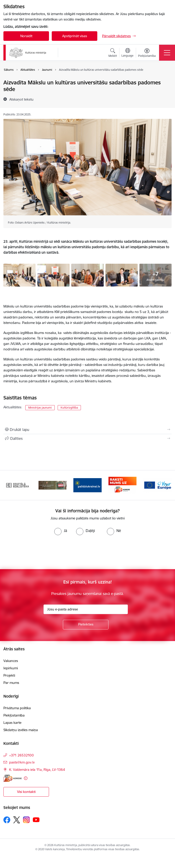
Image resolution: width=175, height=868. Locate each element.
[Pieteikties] (86, 625)
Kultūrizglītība (69, 408)
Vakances (11, 661)
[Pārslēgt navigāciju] (167, 53)
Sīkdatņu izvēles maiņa (21, 730)
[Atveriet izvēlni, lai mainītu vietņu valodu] (127, 53)
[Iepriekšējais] (9, 485)
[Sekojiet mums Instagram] (26, 820)
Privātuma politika (17, 708)
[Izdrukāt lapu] (87, 430)
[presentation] (38, 552)
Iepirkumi (11, 668)
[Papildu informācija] (26, 778)
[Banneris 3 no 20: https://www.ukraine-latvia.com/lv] (87, 485)
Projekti (9, 675)
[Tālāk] (166, 485)
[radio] (61, 531)
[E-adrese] (13, 778)
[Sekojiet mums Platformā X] (17, 820)
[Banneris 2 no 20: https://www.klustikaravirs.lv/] (53, 485)
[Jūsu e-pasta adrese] (86, 609)
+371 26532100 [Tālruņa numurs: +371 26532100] (21, 755)
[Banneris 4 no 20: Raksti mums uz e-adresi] (123, 485)
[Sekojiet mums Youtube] (36, 820)
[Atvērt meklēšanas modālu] (113, 53)
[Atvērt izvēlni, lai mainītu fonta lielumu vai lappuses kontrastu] (147, 53)
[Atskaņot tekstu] (21, 99)
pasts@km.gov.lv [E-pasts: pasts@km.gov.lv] (22, 762)
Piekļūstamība (14, 715)
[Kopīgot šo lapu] (87, 438)
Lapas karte (12, 723)
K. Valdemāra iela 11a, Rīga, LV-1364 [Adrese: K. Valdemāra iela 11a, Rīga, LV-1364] (37, 770)
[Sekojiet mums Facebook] (7, 820)
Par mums (11, 683)
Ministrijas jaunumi (40, 408)
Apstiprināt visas (75, 36)
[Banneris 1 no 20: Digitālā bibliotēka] (18, 485)
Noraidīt (26, 36)
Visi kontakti (26, 792)
